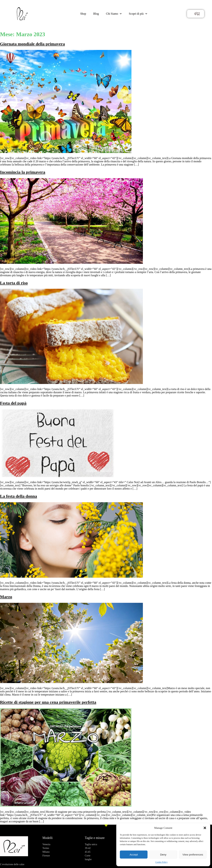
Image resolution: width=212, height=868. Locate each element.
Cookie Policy (161, 862)
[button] (205, 828)
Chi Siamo (114, 14)
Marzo (6, 597)
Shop (83, 14)
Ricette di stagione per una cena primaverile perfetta (48, 702)
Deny (163, 855)
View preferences (193, 855)
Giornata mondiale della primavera (32, 44)
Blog (96, 14)
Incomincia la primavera (23, 172)
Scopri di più (138, 14)
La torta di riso (14, 283)
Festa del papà (13, 403)
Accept (134, 855)
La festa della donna (18, 496)
